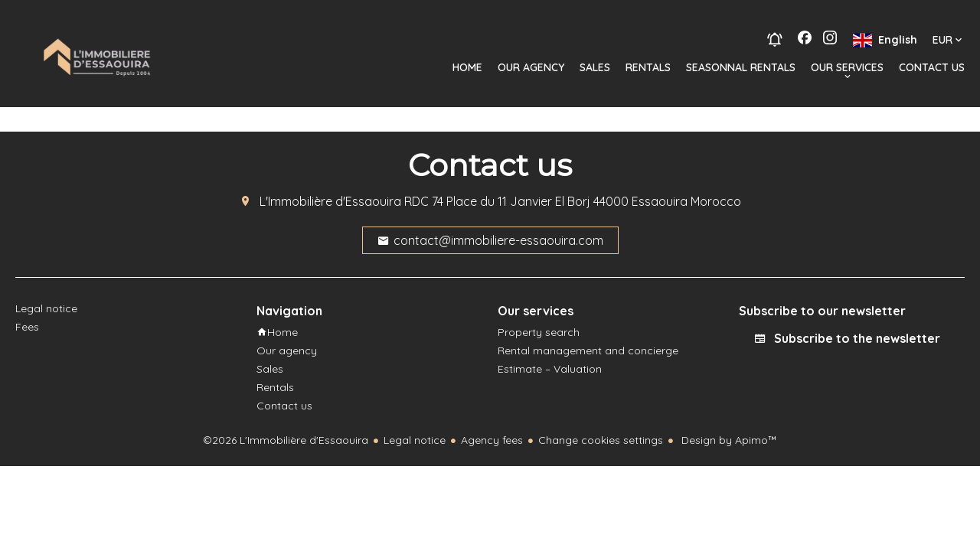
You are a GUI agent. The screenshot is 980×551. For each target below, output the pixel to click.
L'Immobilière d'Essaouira (330, 201)
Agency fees (492, 440)
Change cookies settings (601, 440)
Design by (728, 440)
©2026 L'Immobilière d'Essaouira (286, 440)
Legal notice (415, 440)
